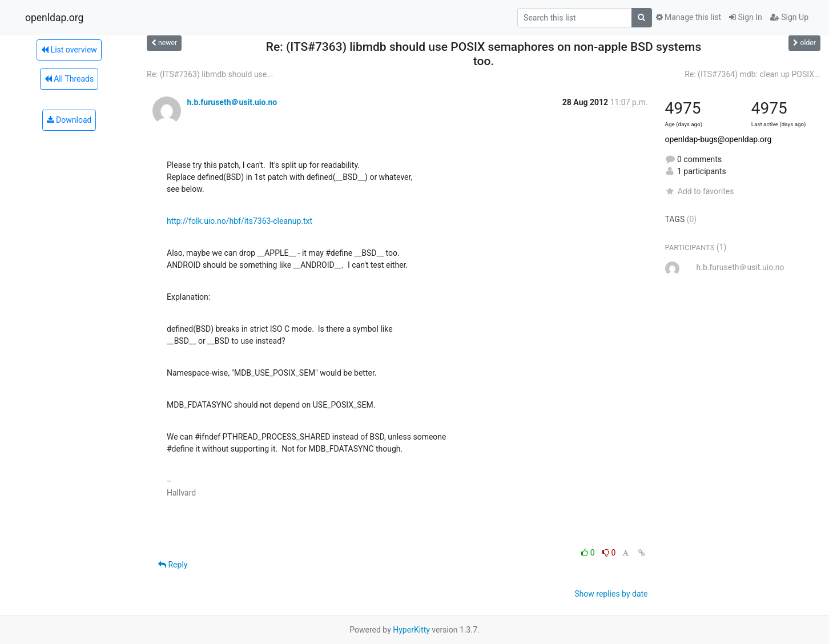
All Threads (69, 79)
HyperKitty (411, 630)
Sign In (746, 17)
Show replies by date (611, 594)
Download (69, 120)
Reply (173, 565)
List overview (69, 50)
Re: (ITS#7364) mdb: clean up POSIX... (752, 74)
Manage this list (689, 17)
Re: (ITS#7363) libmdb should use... (210, 74)
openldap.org (54, 18)
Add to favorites (700, 191)
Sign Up (789, 17)
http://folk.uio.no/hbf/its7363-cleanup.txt (240, 221)
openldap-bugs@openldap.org (719, 139)
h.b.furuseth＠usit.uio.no (232, 102)
